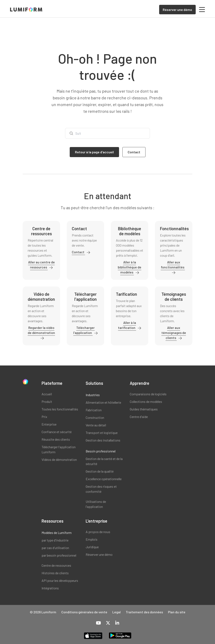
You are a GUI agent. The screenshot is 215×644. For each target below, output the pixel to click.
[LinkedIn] (117, 623)
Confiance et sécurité (57, 432)
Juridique (92, 547)
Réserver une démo (99, 554)
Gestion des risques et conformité (101, 489)
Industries (93, 395)
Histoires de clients (55, 573)
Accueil (47, 394)
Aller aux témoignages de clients (174, 333)
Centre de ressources (56, 565)
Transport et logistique (102, 433)
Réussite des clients (56, 439)
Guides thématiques (144, 409)
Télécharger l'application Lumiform (59, 449)
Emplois (92, 539)
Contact (78, 252)
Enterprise (49, 424)
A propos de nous (98, 532)
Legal (117, 612)
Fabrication (94, 410)
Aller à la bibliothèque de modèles (130, 267)
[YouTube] (98, 623)
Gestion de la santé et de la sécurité (104, 461)
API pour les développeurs (60, 580)
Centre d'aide (139, 417)
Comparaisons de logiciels (148, 394)
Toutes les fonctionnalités (60, 409)
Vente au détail (96, 425)
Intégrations (50, 588)
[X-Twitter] (108, 623)
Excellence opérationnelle (104, 479)
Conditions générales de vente (84, 612)
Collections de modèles (146, 402)
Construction (95, 417)
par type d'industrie (55, 540)
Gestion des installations (103, 440)
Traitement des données (144, 612)
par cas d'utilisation (55, 548)
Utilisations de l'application (96, 504)
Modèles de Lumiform (57, 533)
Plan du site (177, 612)
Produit (47, 402)
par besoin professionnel (59, 555)
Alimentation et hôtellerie (103, 402)
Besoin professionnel (101, 451)
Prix (44, 417)
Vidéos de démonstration (59, 459)
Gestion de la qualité (100, 471)
